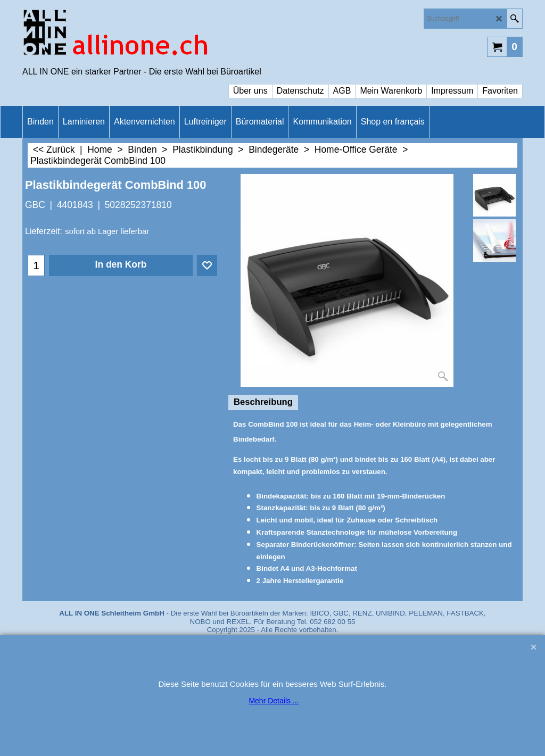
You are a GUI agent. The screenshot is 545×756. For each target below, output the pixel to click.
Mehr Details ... (274, 701)
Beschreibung (263, 402)
